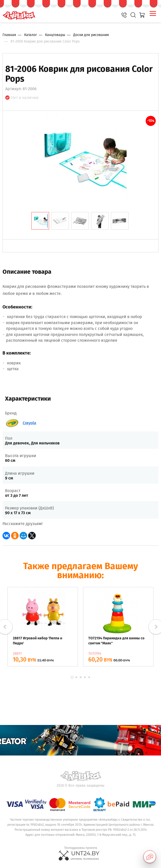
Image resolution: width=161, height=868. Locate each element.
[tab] (40, 221)
